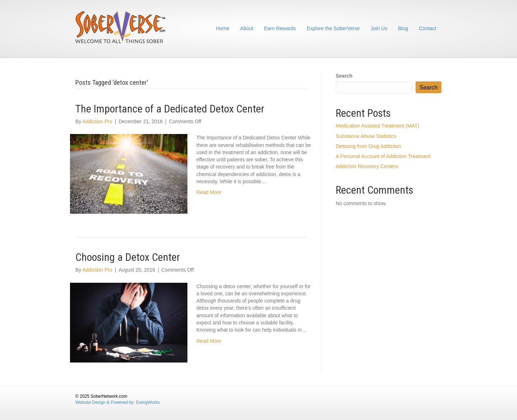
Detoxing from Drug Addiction (368, 146)
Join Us (379, 28)
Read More (209, 192)
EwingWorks (148, 402)
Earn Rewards (280, 28)
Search (344, 76)
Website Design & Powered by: (106, 402)
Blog (403, 28)
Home (223, 28)
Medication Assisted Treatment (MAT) (377, 126)
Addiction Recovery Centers (367, 166)
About (247, 28)
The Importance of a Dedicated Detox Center (170, 109)
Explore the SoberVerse (333, 28)
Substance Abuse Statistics (366, 136)
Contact (428, 28)
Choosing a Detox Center (128, 257)
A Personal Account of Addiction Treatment (383, 156)
